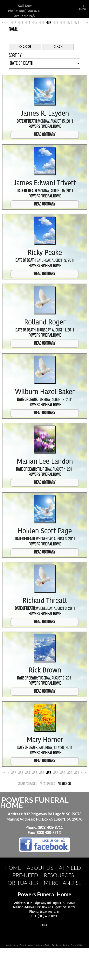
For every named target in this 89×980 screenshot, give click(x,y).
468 (56, 23)
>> (86, 23)
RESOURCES (59, 875)
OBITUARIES (23, 883)
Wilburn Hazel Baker (45, 392)
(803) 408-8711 (30, 11)
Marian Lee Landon (45, 462)
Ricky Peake (45, 253)
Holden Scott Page (45, 531)
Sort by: (16, 56)
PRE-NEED (25, 875)
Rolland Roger (45, 322)
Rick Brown (45, 670)
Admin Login (12, 945)
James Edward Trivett (45, 183)
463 (21, 23)
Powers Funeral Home (45, 127)
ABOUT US (40, 868)
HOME (13, 868)
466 (42, 23)
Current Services (27, 784)
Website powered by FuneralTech (35, 945)
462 (14, 23)
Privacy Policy (63, 945)
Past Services (47, 784)
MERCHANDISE (63, 883)
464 (28, 23)
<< (4, 23)
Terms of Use (77, 945)
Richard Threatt (45, 601)
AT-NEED (70, 868)
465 (35, 23)
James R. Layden (45, 114)
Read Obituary (45, 135)
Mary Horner (45, 740)
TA (53, 945)
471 (77, 23)
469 (63, 23)
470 (70, 23)
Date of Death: (27, 122)
